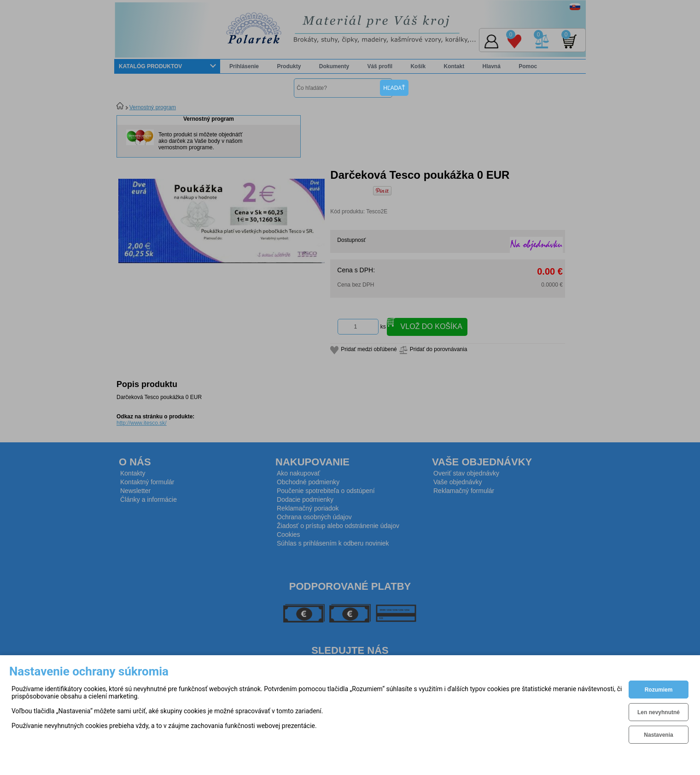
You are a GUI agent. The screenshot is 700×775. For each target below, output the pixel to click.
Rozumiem (659, 690)
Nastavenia (658, 735)
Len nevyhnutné (659, 712)
